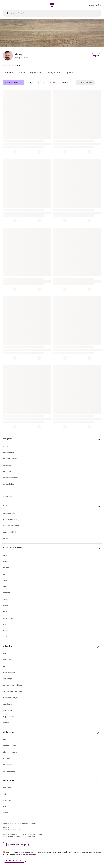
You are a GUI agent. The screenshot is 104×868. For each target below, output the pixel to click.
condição (67, 82)
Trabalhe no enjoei (11, 698)
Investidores (8, 710)
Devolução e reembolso (13, 691)
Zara (5, 574)
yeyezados (7, 765)
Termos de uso (9, 672)
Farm (5, 555)
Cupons (6, 723)
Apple (5, 630)
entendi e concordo (14, 860)
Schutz (6, 624)
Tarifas (5, 666)
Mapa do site (8, 716)
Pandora (6, 593)
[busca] (52, 13)
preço (32, 82)
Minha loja (7, 739)
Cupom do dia (9, 513)
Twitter (5, 794)
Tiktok (5, 806)
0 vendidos (22, 72)
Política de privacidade (12, 685)
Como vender (9, 660)
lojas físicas (8, 704)
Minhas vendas (9, 746)
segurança (7, 679)
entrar (99, 5)
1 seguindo (69, 72)
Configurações (9, 771)
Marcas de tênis (10, 532)
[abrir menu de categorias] (4, 5)
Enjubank (7, 758)
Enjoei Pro (7, 496)
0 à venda (8, 73)
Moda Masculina (10, 459)
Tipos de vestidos (10, 519)
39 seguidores (53, 72)
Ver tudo (6, 538)
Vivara (5, 599)
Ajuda (5, 653)
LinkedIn (6, 813)
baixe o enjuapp (16, 844)
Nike (5, 586)
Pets (5, 490)
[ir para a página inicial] (52, 6)
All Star (6, 605)
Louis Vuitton (8, 618)
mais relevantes (14, 82)
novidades (49, 82)
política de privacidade (26, 855)
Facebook (7, 788)
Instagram (7, 800)
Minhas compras (10, 752)
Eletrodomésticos (10, 478)
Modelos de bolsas (11, 526)
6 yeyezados (37, 72)
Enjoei (5, 446)
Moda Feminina (9, 452)
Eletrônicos (8, 471)
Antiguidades (8, 484)
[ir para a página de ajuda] (91, 5)
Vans (5, 580)
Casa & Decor (8, 465)
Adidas (6, 561)
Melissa (6, 568)
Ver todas (7, 637)
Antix (5, 612)
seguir (96, 56)
